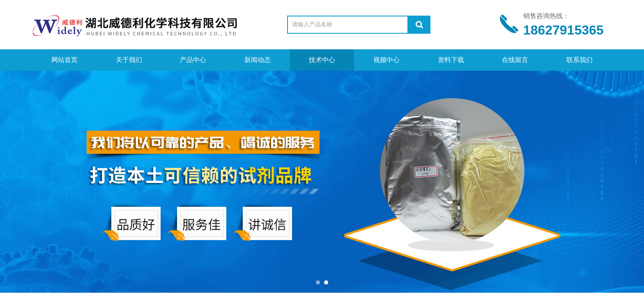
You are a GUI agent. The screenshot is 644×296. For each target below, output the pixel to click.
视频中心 (386, 60)
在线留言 (515, 60)
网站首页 (64, 60)
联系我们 (580, 60)
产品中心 (193, 60)
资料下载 (451, 60)
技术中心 (322, 60)
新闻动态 (258, 60)
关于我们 (129, 60)
